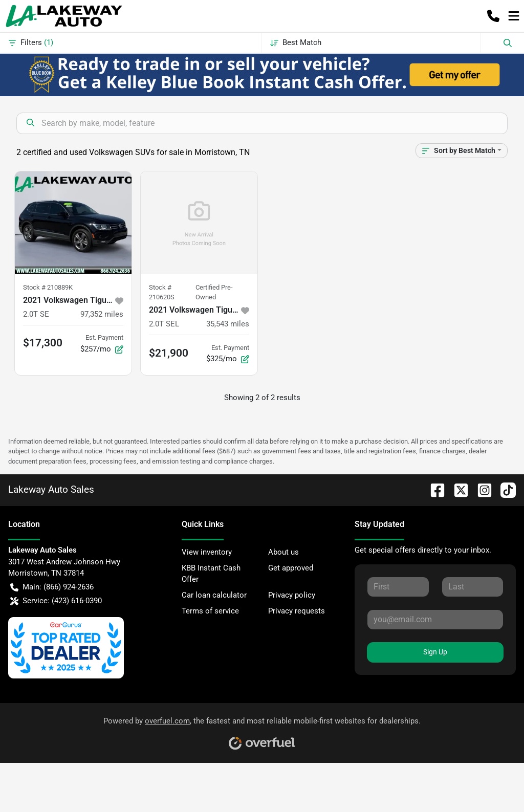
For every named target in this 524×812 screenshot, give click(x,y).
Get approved (291, 568)
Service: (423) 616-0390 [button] (56, 601)
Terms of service (210, 611)
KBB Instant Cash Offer (211, 574)
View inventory (207, 552)
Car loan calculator (214, 595)
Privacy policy (292, 595)
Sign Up (435, 652)
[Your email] (435, 620)
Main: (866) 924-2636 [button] (52, 587)
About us (283, 552)
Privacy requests (297, 611)
